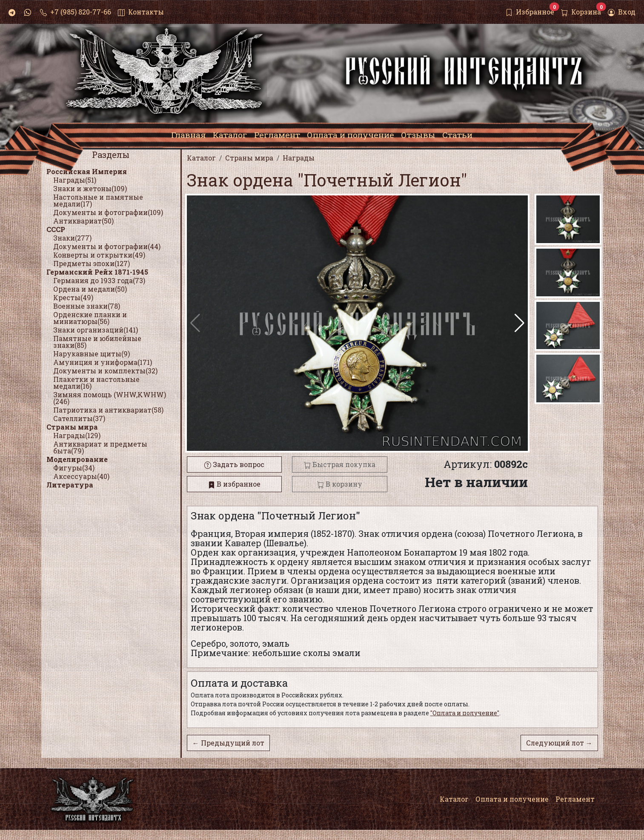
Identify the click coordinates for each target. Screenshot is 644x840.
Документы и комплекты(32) (105, 371)
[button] (519, 323)
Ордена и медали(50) (90, 289)
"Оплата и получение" (465, 713)
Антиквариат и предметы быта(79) (100, 447)
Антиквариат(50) (83, 221)
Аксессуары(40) (81, 476)
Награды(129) (77, 435)
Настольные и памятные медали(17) (98, 200)
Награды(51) (75, 180)
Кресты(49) (73, 297)
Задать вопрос (234, 464)
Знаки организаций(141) (96, 330)
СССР (56, 229)
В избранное (234, 484)
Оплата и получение (512, 799)
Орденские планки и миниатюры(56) (90, 318)
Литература (70, 485)
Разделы (111, 155)
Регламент (575, 799)
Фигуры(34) (74, 468)
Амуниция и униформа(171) (103, 362)
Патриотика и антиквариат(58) (108, 410)
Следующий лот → (559, 743)
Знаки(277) (72, 238)
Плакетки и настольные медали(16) (96, 383)
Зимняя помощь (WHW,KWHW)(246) (110, 398)
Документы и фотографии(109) (108, 212)
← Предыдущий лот (228, 743)
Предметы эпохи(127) (92, 263)
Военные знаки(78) (87, 306)
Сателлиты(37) (79, 418)
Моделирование (77, 459)
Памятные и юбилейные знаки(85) (97, 342)
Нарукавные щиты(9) (92, 354)
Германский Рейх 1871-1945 (97, 272)
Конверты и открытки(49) (99, 255)
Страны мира (72, 427)
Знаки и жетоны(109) (90, 188)
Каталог (454, 799)
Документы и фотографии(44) (107, 246)
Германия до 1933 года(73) (99, 280)
